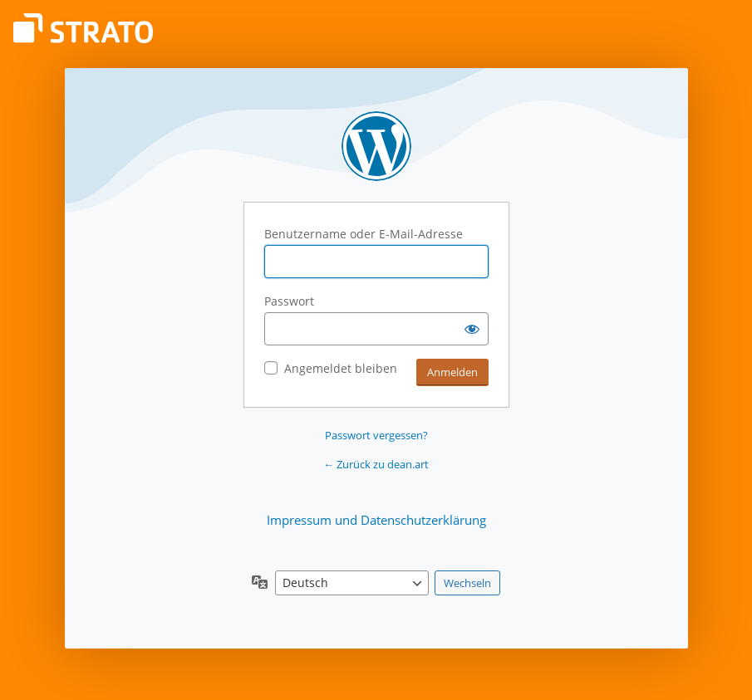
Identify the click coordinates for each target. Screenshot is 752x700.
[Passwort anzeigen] (472, 329)
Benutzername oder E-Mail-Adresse (364, 234)
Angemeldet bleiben (341, 368)
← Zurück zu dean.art (376, 464)
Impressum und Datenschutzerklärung (376, 520)
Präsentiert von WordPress (376, 146)
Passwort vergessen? (376, 435)
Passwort (289, 301)
